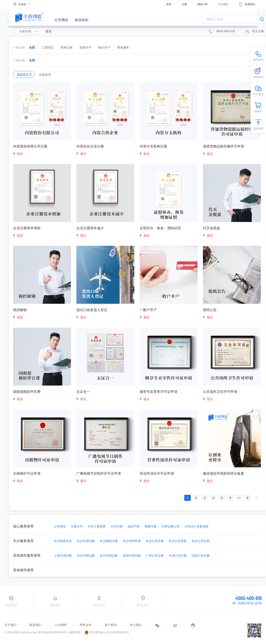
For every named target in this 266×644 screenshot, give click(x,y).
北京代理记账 (86, 556)
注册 (184, 4)
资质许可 (86, 47)
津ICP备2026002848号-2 (53, 632)
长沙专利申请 (132, 541)
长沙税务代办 (63, 541)
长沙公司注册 (155, 541)
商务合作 (86, 625)
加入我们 (136, 625)
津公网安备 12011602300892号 (107, 632)
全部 (32, 47)
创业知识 (82, 20)
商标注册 (151, 526)
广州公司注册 (155, 556)
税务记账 (67, 47)
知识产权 (134, 526)
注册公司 (77, 526)
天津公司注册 (178, 556)
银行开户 (105, 47)
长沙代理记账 (86, 541)
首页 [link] (48, 31)
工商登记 (48, 47)
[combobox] (234, 19)
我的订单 (203, 4)
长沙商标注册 (109, 541)
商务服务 (123, 47)
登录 (169, 4)
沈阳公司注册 (201, 556)
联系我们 (247, 5)
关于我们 (10, 625)
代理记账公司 (171, 526)
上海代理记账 (63, 556)
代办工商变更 (97, 526)
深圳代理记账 (132, 556)
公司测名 (61, 20)
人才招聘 (60, 625)
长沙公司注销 (201, 541)
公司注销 (117, 526)
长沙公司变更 (178, 541)
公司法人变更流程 (196, 526)
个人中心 (223, 4)
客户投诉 (111, 625)
